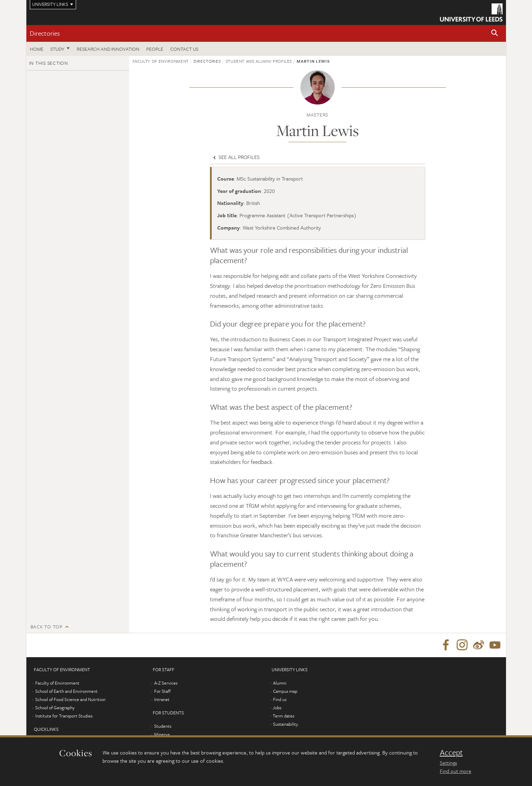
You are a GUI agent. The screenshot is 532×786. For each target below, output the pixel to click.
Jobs (277, 708)
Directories (45, 33)
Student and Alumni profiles (259, 61)
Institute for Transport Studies (64, 716)
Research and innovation (108, 49)
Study (57, 49)
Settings (448, 763)
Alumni (280, 683)
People (155, 49)
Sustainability (286, 724)
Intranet (162, 699)
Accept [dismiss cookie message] (451, 752)
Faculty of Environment (161, 61)
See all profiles (236, 157)
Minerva (162, 734)
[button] (495, 33)
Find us (280, 699)
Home (37, 49)
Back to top (47, 627)
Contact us (184, 49)
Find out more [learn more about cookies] (456, 771)
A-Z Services (166, 683)
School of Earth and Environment (66, 691)
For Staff (162, 691)
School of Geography (55, 708)
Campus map (285, 691)
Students (163, 726)
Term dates (283, 716)
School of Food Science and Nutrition (70, 699)
